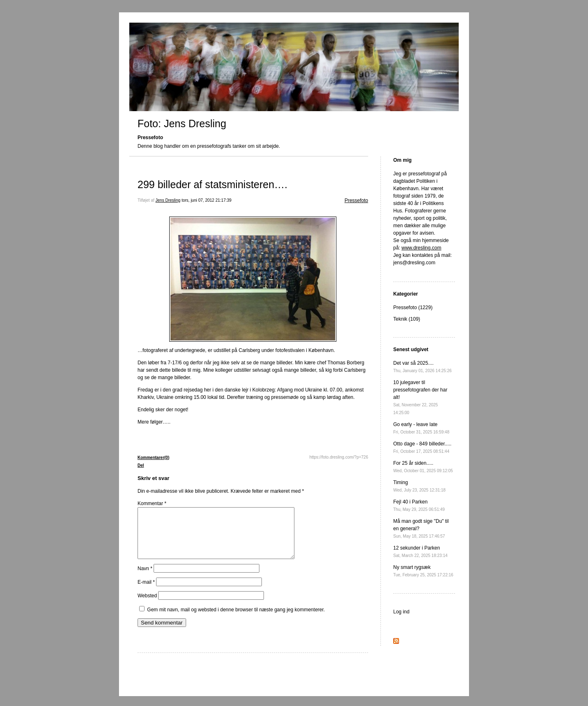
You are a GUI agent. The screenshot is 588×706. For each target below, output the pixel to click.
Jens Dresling (168, 200)
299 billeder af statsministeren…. (212, 184)
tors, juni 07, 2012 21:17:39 (206, 200)
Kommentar (152, 503)
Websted (147, 606)
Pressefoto (356, 200)
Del (141, 465)
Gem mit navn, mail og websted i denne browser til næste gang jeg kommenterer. (236, 620)
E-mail (146, 592)
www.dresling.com (421, 248)
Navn (145, 578)
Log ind (401, 612)
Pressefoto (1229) (413, 308)
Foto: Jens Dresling (182, 123)
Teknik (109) (407, 319)
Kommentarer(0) (153, 458)
